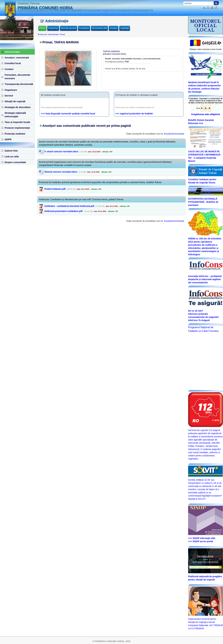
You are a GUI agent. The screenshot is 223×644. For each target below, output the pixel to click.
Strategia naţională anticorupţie (15, 115)
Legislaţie (125, 28)
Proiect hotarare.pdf (55, 189)
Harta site (43, 34)
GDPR (8, 139)
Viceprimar (53, 28)
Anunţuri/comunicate (174, 134)
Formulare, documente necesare (17, 76)
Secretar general (69, 28)
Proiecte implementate (17, 128)
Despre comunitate (15, 162)
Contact (9, 69)
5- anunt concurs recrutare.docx (59, 151)
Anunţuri (114, 28)
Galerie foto (11, 151)
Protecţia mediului (15, 134)
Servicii (9, 96)
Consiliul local (13, 63)
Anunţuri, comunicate (17, 58)
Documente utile (99, 28)
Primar (42, 28)
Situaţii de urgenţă (15, 101)
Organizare (11, 90)
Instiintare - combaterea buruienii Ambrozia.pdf (69, 206)
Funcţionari (84, 28)
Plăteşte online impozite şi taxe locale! (206, 49)
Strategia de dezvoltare (18, 107)
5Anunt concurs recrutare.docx (58, 172)
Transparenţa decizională (19, 84)
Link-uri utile (12, 156)
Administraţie (12, 52)
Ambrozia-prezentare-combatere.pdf (63, 211)
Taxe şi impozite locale (17, 122)
